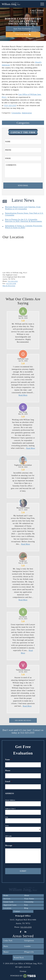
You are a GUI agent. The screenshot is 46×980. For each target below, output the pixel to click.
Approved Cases (10, 905)
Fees (26, 905)
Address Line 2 (10, 809)
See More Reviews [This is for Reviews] (23, 720)
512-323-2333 (13, 281)
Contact (17, 911)
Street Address (10, 800)
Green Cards (8, 902)
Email (9, 782)
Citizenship (16, 113)
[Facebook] (21, 932)
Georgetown (29, 941)
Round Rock (19, 958)
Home (6, 895)
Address (10, 793)
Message (10, 846)
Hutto (6, 946)
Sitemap (23, 971)
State (7, 826)
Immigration (27, 113)
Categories (23, 123)
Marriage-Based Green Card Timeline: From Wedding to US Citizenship (23, 208)
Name (9, 760)
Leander (28, 946)
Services (7, 899)
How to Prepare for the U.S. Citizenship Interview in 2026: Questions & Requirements (24, 220)
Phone (8, 771)
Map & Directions (9, 286)
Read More (23, 395)
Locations (7, 908)
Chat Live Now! (23, 34)
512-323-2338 (11, 284)
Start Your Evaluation (23, 29)
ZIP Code (8, 836)
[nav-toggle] (42, 4)
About (27, 895)
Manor (6, 952)
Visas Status (29, 899)
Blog (26, 908)
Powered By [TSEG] (23, 976)
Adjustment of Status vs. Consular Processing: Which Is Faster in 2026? (24, 227)
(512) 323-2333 (37, 13)
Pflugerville (29, 952)
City (7, 817)
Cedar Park (8, 941)
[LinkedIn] (25, 932)
